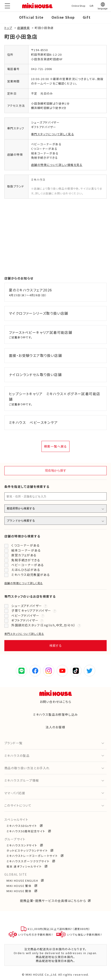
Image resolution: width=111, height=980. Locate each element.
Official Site (31, 17)
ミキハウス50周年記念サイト (26, 831)
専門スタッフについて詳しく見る (53, 134)
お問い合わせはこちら (55, 702)
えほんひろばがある (26, 570)
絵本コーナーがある (26, 550)
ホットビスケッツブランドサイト (28, 850)
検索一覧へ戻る (55, 446)
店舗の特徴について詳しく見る (24, 583)
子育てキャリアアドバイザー (31, 610)
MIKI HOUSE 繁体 (20, 886)
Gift (87, 17)
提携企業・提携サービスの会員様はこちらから (53, 901)
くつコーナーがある (26, 545)
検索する (56, 646)
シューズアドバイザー (27, 606)
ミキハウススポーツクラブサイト (28, 861)
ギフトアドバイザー (25, 620)
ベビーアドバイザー (25, 615)
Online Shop (63, 17)
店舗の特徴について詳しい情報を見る (57, 165)
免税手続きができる (26, 560)
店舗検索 (23, 28)
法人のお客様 (55, 727)
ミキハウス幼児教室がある (31, 575)
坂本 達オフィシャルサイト (25, 866)
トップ (8, 28)
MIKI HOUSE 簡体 (20, 891)
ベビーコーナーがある (28, 565)
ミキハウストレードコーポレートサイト (33, 856)
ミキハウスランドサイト (22, 845)
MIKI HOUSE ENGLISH (23, 880)
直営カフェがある (24, 555)
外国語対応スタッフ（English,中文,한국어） (43, 625)
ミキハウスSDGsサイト (22, 826)
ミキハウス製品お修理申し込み (55, 714)
